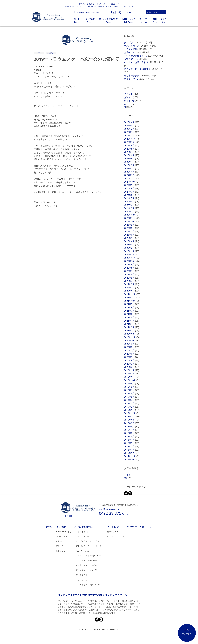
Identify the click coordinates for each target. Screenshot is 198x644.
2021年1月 (132, 331)
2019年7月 (132, 390)
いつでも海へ (62, 536)
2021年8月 (132, 307)
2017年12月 (132, 453)
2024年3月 (132, 205)
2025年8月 (132, 149)
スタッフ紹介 (62, 551)
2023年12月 (132, 215)
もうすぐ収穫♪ (131, 49)
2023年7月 (132, 231)
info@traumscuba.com (109, 509)
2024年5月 (132, 198)
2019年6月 (132, 393)
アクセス (60, 546)
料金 (142, 527)
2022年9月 (132, 264)
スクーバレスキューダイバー (88, 556)
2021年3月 (132, 324)
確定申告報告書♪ (132, 76)
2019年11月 (132, 377)
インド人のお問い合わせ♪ (137, 62)
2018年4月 (132, 440)
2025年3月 (132, 165)
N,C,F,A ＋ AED (82, 551)
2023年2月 (132, 248)
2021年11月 (132, 298)
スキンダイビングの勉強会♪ (138, 69)
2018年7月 (132, 430)
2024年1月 (132, 212)
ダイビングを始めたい (84, 527)
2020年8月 (132, 347)
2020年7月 (132, 350)
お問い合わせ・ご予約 (156, 12)
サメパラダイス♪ (132, 46)
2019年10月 (132, 380)
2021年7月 (132, 311)
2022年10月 (132, 261)
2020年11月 (132, 337)
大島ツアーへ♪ (131, 59)
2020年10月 (132, 341)
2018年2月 (132, 446)
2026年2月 (132, 129)
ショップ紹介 (60, 527)
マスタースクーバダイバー (87, 565)
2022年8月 (132, 268)
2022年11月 (132, 258)
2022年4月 (132, 281)
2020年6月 (132, 354)
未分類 (129, 104)
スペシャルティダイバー (86, 560)
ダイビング (133, 101)
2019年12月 (132, 374)
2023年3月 (132, 245)
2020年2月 (132, 367)
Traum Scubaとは (64, 531)
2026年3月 (132, 126)
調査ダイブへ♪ (131, 79)
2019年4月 (132, 400)
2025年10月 (132, 142)
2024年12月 (132, 175)
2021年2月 (132, 327)
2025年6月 (132, 155)
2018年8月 (132, 427)
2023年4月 (132, 241)
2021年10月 (132, 301)
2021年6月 (132, 314)
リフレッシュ (82, 580)
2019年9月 (132, 384)
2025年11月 (132, 139)
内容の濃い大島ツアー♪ (136, 56)
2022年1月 (132, 291)
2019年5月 (132, 397)
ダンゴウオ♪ (130, 42)
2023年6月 (132, 235)
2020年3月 (132, 364)
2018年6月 (132, 433)
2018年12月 (132, 413)
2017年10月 (132, 460)
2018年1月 (132, 450)
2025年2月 (132, 169)
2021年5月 (132, 317)
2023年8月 (132, 228)
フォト (129, 475)
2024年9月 (132, 185)
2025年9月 (132, 145)
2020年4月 (132, 360)
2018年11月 (132, 417)
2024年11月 (132, 178)
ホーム (49, 527)
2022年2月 (132, 288)
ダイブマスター (82, 575)
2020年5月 (131, 357)
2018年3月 (132, 443)
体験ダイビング (82, 531)
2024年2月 (132, 208)
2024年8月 (132, 188)
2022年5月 (132, 278)
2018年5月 (132, 436)
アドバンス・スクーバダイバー (89, 546)
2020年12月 (132, 334)
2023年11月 (132, 218)
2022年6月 (132, 274)
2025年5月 (132, 159)
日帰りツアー (113, 531)
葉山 (128, 478)
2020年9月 (132, 344)
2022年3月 (132, 284)
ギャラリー (132, 527)
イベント (39, 53)
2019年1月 (132, 410)
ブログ (149, 527)
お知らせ (51, 53)
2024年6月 (132, 195)
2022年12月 (132, 255)
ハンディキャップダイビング (88, 585)
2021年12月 (132, 294)
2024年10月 (132, 182)
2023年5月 (132, 238)
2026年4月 (132, 122)
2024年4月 (132, 202)
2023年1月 (132, 251)
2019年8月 (132, 387)
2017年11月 (132, 456)
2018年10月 (132, 420)
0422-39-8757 (93, 12)
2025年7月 (132, 152)
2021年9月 (132, 304)
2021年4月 (132, 321)
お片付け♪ (129, 52)
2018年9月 (132, 423)
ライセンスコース (83, 536)
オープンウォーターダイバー (88, 541)
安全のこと (61, 541)
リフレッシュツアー (116, 536)
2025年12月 (132, 135)
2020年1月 (132, 370)
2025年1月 (132, 172)
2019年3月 (132, 403)
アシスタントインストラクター (89, 570)
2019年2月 (132, 407)
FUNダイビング (112, 527)
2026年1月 (132, 132)
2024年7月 (132, 192)
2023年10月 (132, 221)
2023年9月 (132, 225)
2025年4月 (132, 162)
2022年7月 (132, 271)
